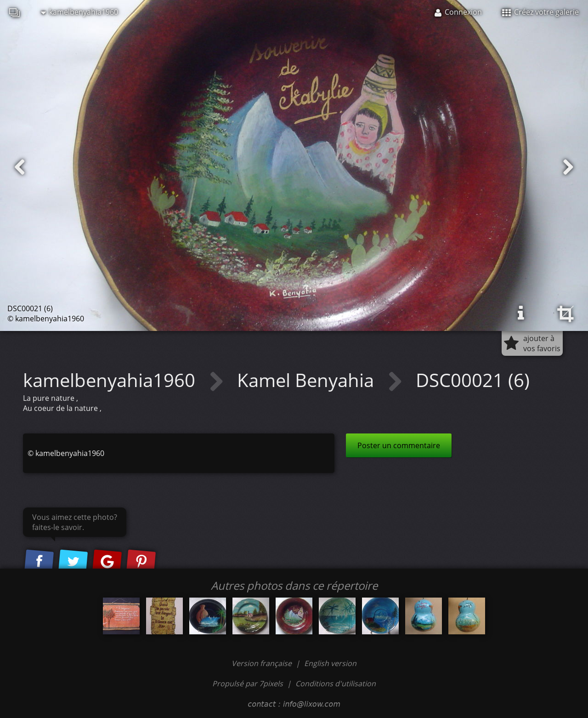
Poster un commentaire (399, 445)
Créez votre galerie (540, 12)
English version (330, 663)
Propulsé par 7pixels (248, 684)
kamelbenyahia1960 (79, 12)
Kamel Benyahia (308, 380)
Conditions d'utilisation (336, 684)
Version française (263, 663)
